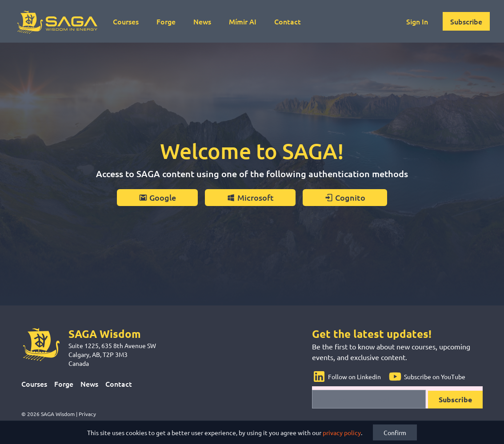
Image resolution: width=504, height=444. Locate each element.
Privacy (87, 414)
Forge (166, 21)
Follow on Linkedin (346, 377)
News (202, 21)
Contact (288, 21)
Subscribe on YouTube (427, 377)
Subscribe (466, 21)
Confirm (395, 432)
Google (157, 197)
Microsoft (250, 197)
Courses (126, 21)
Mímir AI (243, 21)
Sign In (417, 21)
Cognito (345, 197)
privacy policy (342, 432)
